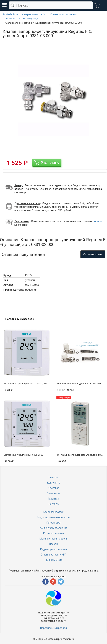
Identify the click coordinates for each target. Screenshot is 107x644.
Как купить (54, 483)
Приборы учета (54, 560)
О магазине (54, 493)
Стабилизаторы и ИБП (53, 555)
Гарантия (53, 499)
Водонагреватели (54, 512)
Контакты (54, 504)
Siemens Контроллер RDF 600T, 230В (24, 455)
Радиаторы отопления (53, 549)
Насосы (53, 544)
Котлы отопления (53, 533)
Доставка (53, 488)
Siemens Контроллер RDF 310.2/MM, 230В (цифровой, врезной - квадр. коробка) (48, 384)
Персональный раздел (53, 628)
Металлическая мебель (54, 539)
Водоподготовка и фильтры (53, 517)
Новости (53, 477)
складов (97, 221)
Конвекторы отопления (53, 528)
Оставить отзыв (93, 254)
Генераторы (53, 523)
